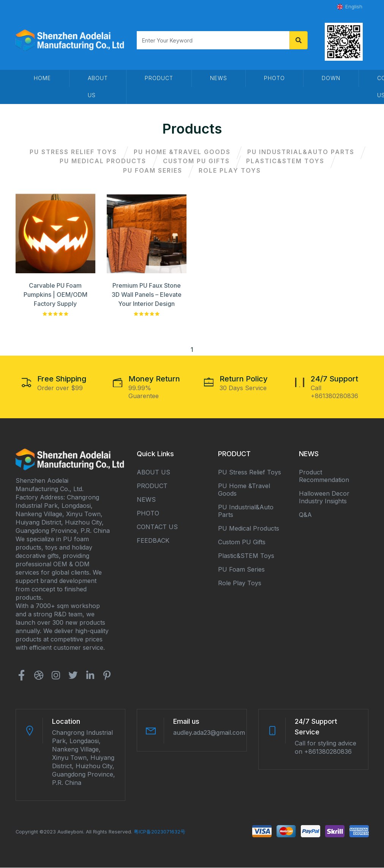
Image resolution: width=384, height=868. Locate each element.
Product (159, 78)
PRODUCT (152, 486)
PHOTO (274, 78)
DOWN (331, 78)
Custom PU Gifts (196, 161)
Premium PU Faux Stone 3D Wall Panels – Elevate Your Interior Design (147, 295)
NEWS (146, 500)
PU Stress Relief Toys (73, 152)
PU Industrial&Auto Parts (301, 152)
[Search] (213, 40)
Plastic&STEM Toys (286, 161)
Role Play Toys (230, 171)
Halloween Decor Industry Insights (324, 498)
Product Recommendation (324, 476)
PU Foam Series (152, 171)
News (219, 78)
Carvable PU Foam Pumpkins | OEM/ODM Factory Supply (55, 295)
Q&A (305, 515)
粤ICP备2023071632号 (160, 832)
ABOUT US (153, 473)
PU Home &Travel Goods (182, 152)
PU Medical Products (103, 161)
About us (98, 87)
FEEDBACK (153, 541)
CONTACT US (157, 527)
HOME (42, 78)
